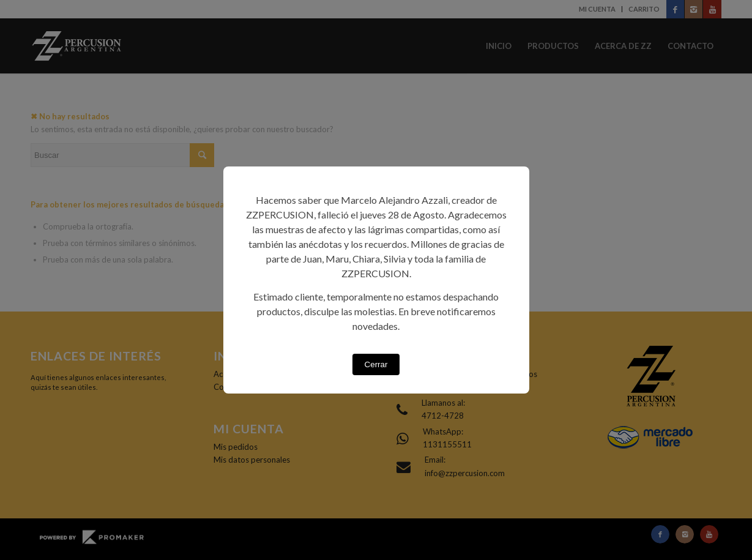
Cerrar (376, 364)
